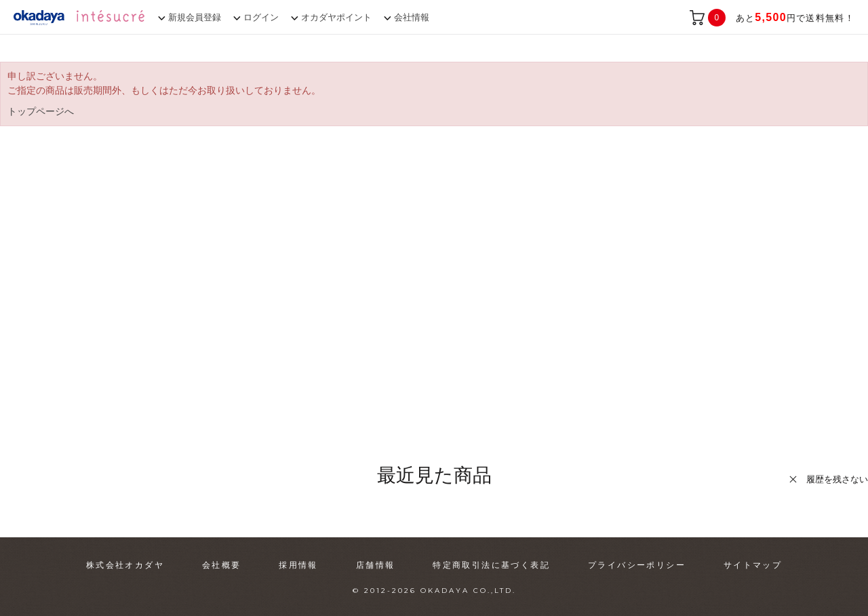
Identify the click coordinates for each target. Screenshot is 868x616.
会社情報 (412, 17)
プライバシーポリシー (637, 565)
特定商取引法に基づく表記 (491, 565)
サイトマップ (753, 565)
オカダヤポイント (336, 17)
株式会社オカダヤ (125, 565)
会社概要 (222, 565)
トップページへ (41, 111)
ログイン (261, 17)
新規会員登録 (195, 17)
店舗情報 (376, 565)
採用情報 (298, 565)
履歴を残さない (837, 479)
